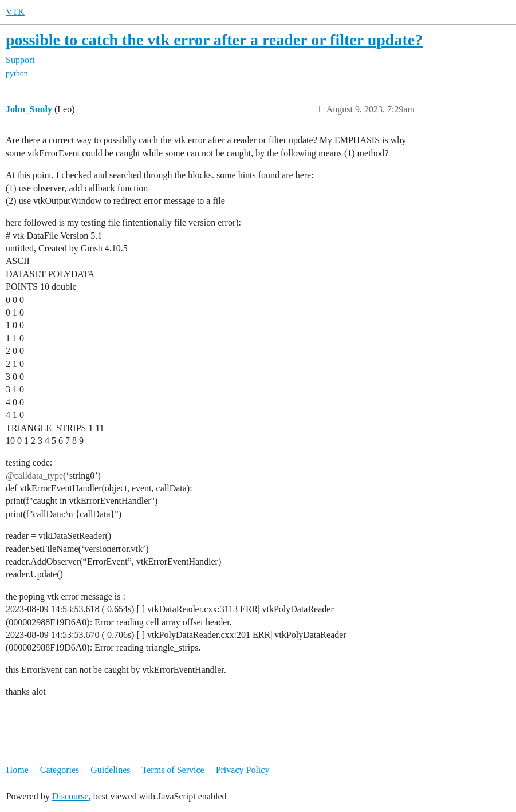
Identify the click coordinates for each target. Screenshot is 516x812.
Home (17, 770)
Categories (60, 770)
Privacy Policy (243, 770)
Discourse (70, 796)
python (17, 74)
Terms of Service (173, 770)
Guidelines (110, 770)
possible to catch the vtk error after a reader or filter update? (214, 40)
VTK (15, 12)
